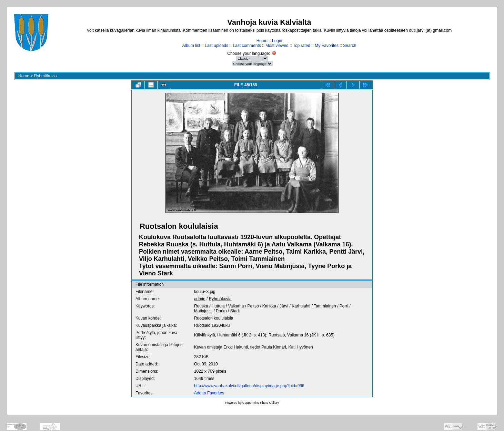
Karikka (269, 306)
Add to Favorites (209, 393)
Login (277, 41)
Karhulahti (301, 306)
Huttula (218, 306)
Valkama (236, 306)
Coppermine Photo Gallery (261, 403)
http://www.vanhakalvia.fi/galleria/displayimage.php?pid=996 (249, 386)
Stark (235, 311)
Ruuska (201, 306)
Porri (344, 306)
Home (262, 41)
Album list (191, 46)
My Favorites (327, 46)
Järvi (284, 306)
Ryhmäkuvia (46, 76)
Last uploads (216, 46)
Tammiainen (325, 306)
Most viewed (277, 46)
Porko (221, 311)
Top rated (302, 46)
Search (350, 46)
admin (200, 299)
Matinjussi (203, 311)
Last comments (247, 46)
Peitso (253, 306)
